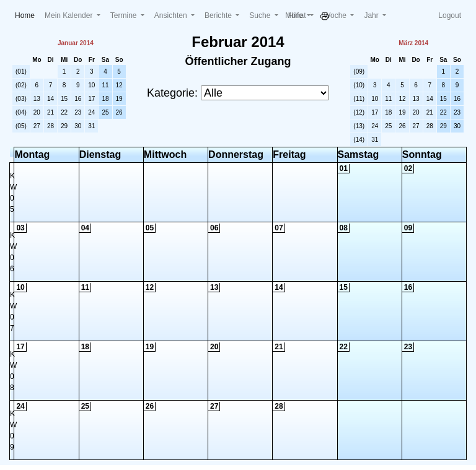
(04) (21, 112)
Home (27, 15)
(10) (359, 85)
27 (37, 126)
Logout (450, 15)
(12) (359, 112)
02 (408, 168)
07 (279, 228)
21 (51, 112)
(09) (359, 72)
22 (64, 112)
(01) (21, 72)
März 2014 (413, 43)
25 (105, 112)
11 (105, 85)
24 (91, 112)
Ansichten (172, 15)
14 (51, 99)
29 (64, 126)
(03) (21, 99)
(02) (21, 85)
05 (150, 228)
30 (78, 126)
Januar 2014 (76, 43)
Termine (125, 15)
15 (64, 99)
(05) (21, 126)
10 (91, 85)
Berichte (219, 15)
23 (78, 112)
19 (119, 99)
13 (37, 99)
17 (91, 99)
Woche (336, 15)
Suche (261, 15)
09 (408, 228)
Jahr (372, 15)
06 (214, 228)
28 (51, 126)
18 (105, 99)
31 (91, 126)
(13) (359, 126)
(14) (359, 140)
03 (20, 228)
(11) (359, 99)
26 (119, 112)
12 (119, 85)
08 (344, 228)
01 (344, 168)
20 (37, 112)
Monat (297, 15)
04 (85, 228)
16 (78, 99)
